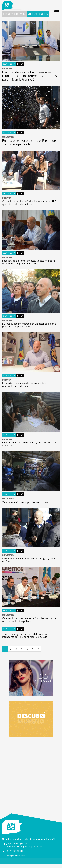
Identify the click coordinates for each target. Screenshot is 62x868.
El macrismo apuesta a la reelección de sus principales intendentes (25, 385)
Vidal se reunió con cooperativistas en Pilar (25, 502)
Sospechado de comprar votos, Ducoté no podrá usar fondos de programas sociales (28, 262)
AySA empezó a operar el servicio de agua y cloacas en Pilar (30, 560)
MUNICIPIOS (8, 68)
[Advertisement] (31, 772)
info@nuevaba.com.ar (17, 856)
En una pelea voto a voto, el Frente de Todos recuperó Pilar (29, 142)
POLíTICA (7, 198)
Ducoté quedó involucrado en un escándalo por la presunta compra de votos (29, 325)
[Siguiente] (38, 649)
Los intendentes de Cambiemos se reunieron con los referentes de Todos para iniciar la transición (29, 76)
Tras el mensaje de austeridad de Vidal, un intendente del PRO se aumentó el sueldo (25, 635)
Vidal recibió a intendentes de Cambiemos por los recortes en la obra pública (29, 620)
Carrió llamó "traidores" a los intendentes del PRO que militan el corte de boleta (29, 203)
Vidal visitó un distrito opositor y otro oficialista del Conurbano (30, 444)
